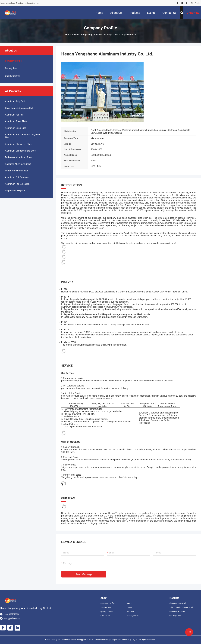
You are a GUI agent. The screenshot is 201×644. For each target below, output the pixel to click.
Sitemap (130, 612)
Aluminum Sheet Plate (16, 121)
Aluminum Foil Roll (14, 115)
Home (68, 35)
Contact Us (105, 616)
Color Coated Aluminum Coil (19, 108)
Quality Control (12, 76)
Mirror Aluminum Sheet (16, 171)
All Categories (175, 616)
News (129, 603)
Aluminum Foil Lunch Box (18, 184)
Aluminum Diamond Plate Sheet (21, 151)
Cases (129, 608)
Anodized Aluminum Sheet (18, 164)
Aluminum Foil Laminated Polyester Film (23, 136)
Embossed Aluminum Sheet (19, 157)
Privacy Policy (133, 616)
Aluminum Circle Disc (16, 128)
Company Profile (107, 603)
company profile (13, 61)
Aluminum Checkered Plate (18, 144)
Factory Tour (11, 68)
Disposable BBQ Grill (15, 191)
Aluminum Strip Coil (15, 101)
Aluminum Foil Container (17, 177)
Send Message (84, 574)
